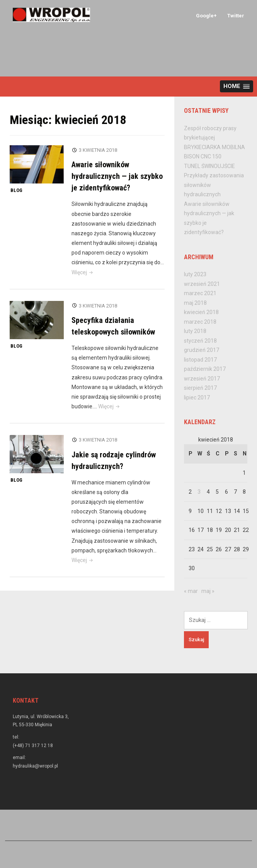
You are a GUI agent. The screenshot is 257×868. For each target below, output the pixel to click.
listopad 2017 (200, 360)
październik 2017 (205, 369)
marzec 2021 (200, 293)
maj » (208, 591)
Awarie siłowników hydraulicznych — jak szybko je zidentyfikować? (117, 176)
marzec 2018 (200, 322)
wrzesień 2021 (202, 284)
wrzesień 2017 (202, 379)
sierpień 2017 (200, 388)
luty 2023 (195, 274)
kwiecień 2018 (201, 312)
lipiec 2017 (197, 397)
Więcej (83, 272)
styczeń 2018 (200, 341)
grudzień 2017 (202, 350)
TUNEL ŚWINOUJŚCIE (209, 166)
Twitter (236, 16)
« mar (191, 591)
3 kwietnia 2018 (98, 150)
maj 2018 (195, 303)
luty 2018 (195, 331)
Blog (16, 190)
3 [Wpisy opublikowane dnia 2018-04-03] (199, 492)
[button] (237, 86)
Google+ (206, 16)
